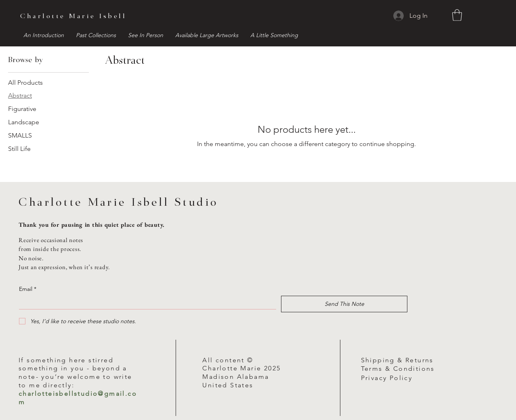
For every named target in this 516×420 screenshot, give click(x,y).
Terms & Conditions (398, 369)
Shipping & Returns (397, 360)
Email (28, 289)
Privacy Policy (387, 378)
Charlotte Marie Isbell (73, 17)
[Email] (145, 302)
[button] (457, 15)
